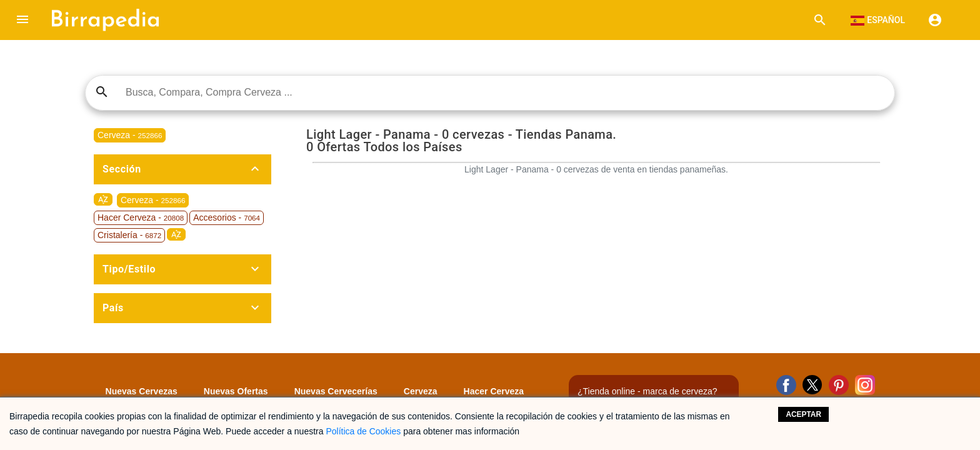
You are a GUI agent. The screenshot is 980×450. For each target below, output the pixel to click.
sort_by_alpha (103, 199)
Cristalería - (129, 235)
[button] (22, 20)
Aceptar (803, 414)
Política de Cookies (363, 431)
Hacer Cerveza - (141, 217)
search (102, 92)
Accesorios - (227, 217)
